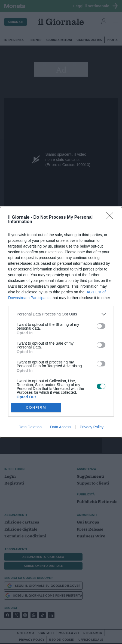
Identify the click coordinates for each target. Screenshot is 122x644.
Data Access (61, 427)
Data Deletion (30, 427)
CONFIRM (36, 407)
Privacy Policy (92, 427)
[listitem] (61, 314)
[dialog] (61, 322)
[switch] (101, 326)
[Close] (111, 218)
